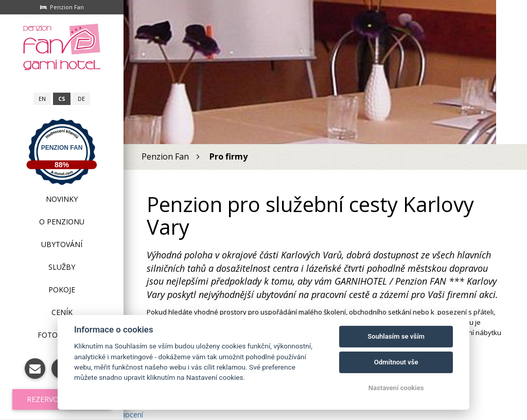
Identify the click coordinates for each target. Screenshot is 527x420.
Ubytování (62, 244)
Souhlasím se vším (396, 336)
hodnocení (126, 415)
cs (62, 99)
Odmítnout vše (396, 362)
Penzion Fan (62, 148)
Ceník (62, 312)
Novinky (62, 199)
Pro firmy (229, 156)
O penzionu (62, 222)
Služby (62, 267)
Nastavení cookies (396, 388)
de (81, 99)
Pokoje (62, 290)
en (42, 99)
